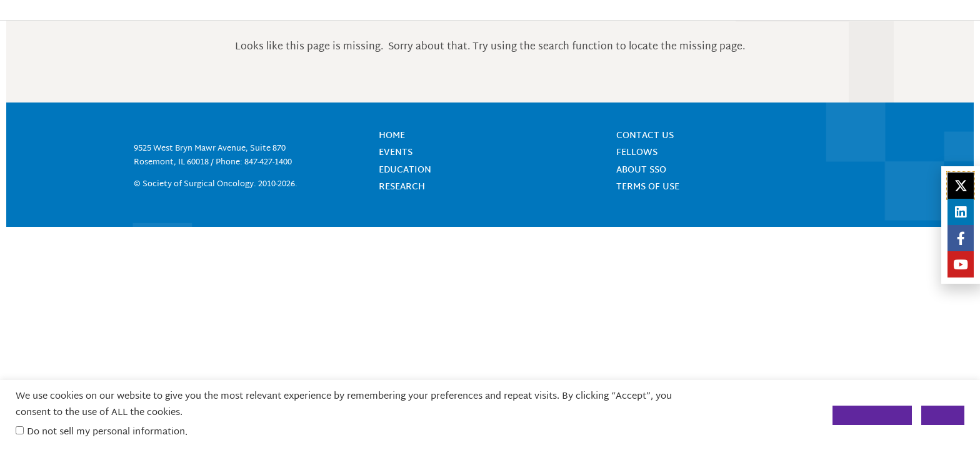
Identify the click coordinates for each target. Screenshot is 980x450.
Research (402, 187)
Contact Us (645, 136)
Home (392, 136)
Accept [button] (943, 415)
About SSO (641, 170)
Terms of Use (648, 187)
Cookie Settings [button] (872, 415)
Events (396, 153)
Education (405, 170)
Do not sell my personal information (106, 432)
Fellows (637, 153)
